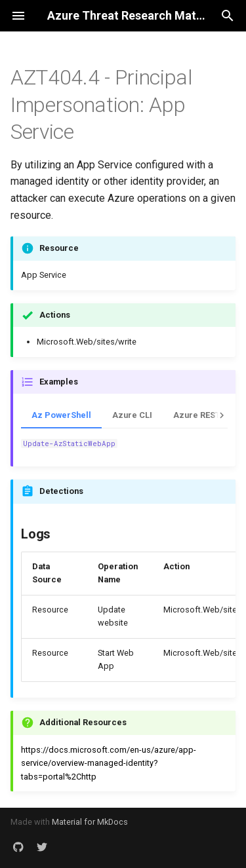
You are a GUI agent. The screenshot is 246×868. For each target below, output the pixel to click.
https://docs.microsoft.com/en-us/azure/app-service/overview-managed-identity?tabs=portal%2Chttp (109, 763)
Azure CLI (132, 415)
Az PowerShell (61, 415)
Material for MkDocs (90, 822)
